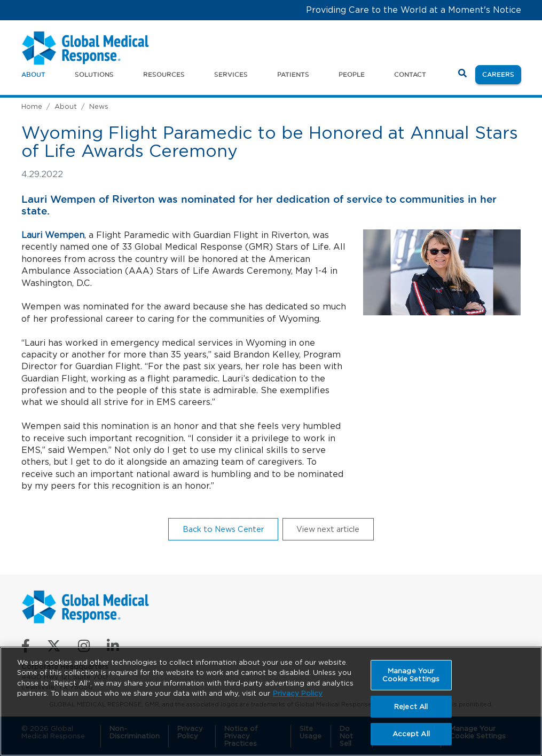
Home (32, 106)
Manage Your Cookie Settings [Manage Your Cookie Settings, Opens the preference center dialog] (411, 675)
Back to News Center (223, 529)
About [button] (33, 74)
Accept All (411, 734)
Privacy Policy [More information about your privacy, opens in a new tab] (298, 693)
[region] (271, 701)
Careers (502, 74)
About (66, 106)
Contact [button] (410, 74)
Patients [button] (293, 74)
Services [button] (231, 74)
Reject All (411, 707)
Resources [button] (164, 74)
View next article (328, 529)
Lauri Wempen (53, 235)
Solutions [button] (94, 74)
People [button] (352, 74)
